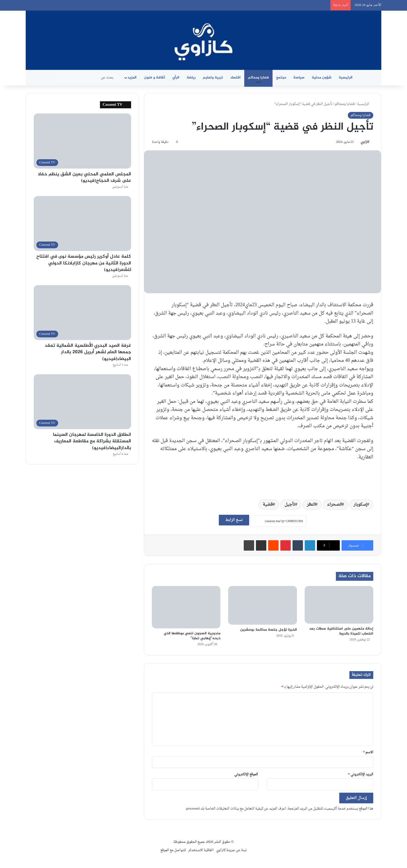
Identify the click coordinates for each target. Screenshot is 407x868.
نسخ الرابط (234, 520)
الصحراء (334, 505)
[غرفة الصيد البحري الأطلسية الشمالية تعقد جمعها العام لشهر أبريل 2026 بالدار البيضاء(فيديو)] (82, 313)
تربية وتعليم (213, 78)
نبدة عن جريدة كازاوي (231, 850)
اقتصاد (235, 78)
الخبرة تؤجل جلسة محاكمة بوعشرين (269, 630)
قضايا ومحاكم (258, 78)
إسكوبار (360, 505)
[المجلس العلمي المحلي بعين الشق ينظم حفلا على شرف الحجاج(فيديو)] (82, 141)
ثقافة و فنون (155, 78)
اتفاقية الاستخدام (201, 850)
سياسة (299, 78)
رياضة (191, 78)
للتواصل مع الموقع (173, 850)
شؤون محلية (322, 78)
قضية (268, 505)
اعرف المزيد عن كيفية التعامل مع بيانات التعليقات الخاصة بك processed (236, 809)
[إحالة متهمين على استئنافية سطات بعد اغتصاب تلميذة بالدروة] (339, 605)
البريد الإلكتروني (361, 774)
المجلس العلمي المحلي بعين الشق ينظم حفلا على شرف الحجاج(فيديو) (84, 178)
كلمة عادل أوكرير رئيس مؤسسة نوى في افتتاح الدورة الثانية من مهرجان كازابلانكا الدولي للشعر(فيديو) (84, 263)
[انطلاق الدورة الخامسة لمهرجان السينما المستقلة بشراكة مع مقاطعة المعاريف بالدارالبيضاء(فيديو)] (82, 402)
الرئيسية (346, 78)
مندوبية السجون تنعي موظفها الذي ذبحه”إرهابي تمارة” (192, 636)
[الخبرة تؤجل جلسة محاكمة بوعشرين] (262, 605)
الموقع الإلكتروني (246, 774)
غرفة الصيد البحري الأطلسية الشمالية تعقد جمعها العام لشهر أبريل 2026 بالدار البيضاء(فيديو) (88, 352)
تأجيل (290, 505)
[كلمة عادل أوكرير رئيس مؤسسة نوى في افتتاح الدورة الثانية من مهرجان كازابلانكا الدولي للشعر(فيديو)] (82, 223)
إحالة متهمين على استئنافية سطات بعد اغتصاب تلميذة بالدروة (341, 631)
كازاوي (365, 142)
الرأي (176, 78)
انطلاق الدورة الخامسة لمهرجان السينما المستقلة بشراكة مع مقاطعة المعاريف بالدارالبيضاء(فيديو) (92, 441)
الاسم (368, 752)
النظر (311, 505)
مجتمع (281, 78)
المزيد (132, 78)
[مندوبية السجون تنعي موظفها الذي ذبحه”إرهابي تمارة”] (186, 607)
